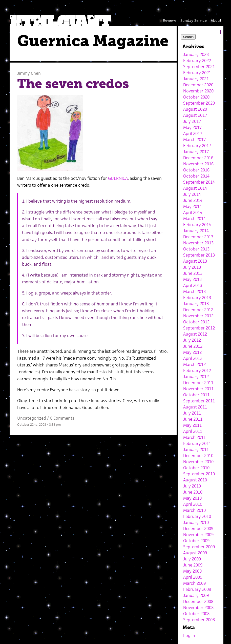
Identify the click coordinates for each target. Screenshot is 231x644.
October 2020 (196, 97)
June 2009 (193, 565)
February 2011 (197, 443)
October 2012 (196, 322)
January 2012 (196, 377)
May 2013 (192, 279)
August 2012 (195, 334)
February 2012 (197, 370)
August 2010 (195, 480)
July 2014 (192, 194)
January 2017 (196, 152)
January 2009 (196, 595)
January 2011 (196, 450)
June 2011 (193, 419)
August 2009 (195, 553)
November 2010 (198, 462)
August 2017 (195, 115)
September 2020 (199, 103)
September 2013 (199, 255)
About (216, 20)
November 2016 (198, 164)
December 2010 (198, 456)
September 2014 (199, 182)
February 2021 (197, 73)
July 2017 (192, 121)
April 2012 (193, 358)
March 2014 (194, 219)
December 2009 (198, 529)
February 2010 (197, 516)
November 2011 (198, 389)
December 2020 (198, 85)
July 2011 (192, 413)
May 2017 (192, 127)
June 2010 (193, 492)
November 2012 (198, 316)
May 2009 (192, 571)
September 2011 (199, 401)
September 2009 (199, 547)
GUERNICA (118, 178)
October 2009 (196, 541)
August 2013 (195, 261)
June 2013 (193, 273)
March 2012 (194, 364)
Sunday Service (194, 20)
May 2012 (192, 352)
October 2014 (196, 176)
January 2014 (196, 231)
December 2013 (198, 237)
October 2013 (196, 249)
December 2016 (198, 158)
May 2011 (192, 425)
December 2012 (198, 310)
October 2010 (196, 468)
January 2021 (196, 79)
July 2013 (192, 267)
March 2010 (194, 510)
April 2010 (193, 504)
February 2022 (197, 61)
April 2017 (193, 133)
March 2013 (194, 291)
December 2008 (198, 601)
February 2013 (197, 298)
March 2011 (194, 437)
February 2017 (197, 146)
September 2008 (199, 620)
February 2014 (197, 225)
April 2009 (193, 577)
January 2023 (196, 54)
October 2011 (196, 395)
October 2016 (196, 170)
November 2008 (198, 608)
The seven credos (73, 84)
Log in (189, 635)
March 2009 (194, 583)
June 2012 (193, 346)
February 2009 (197, 589)
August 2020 (195, 109)
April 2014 (193, 212)
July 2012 (192, 340)
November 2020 (198, 91)
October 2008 (196, 614)
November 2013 (198, 243)
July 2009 (192, 559)
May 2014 (192, 206)
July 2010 (192, 486)
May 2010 (192, 498)
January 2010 (196, 522)
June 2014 (193, 200)
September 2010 (199, 474)
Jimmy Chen (29, 73)
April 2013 (193, 285)
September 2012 (199, 328)
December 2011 (198, 383)
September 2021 (199, 67)
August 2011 (195, 407)
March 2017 (194, 140)
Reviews (170, 20)
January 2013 (196, 304)
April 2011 (193, 431)
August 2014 (195, 188)
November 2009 (198, 535)
